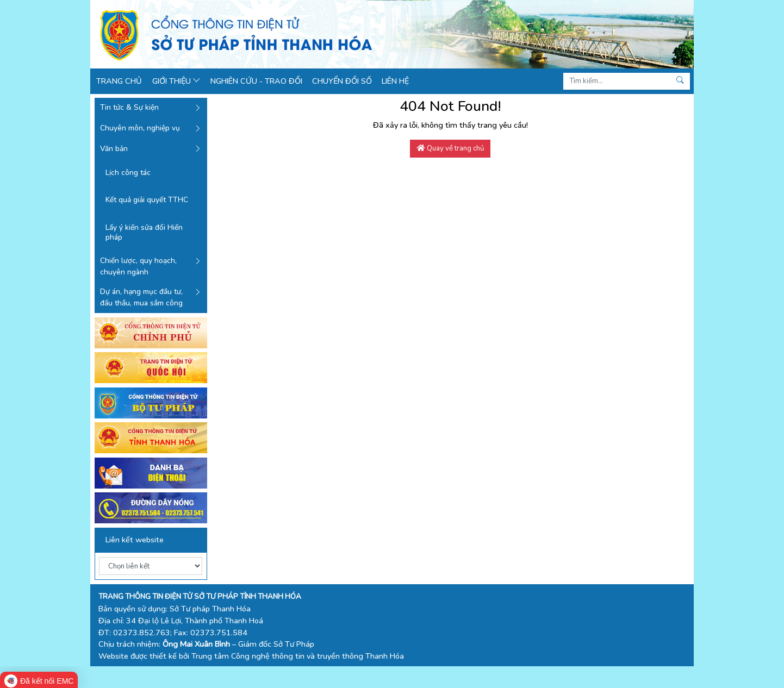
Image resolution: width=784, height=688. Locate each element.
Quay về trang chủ (450, 148)
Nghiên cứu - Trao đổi (256, 81)
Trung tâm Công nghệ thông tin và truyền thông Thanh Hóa (298, 656)
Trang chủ (119, 81)
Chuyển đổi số (342, 81)
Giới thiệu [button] (176, 81)
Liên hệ (395, 81)
